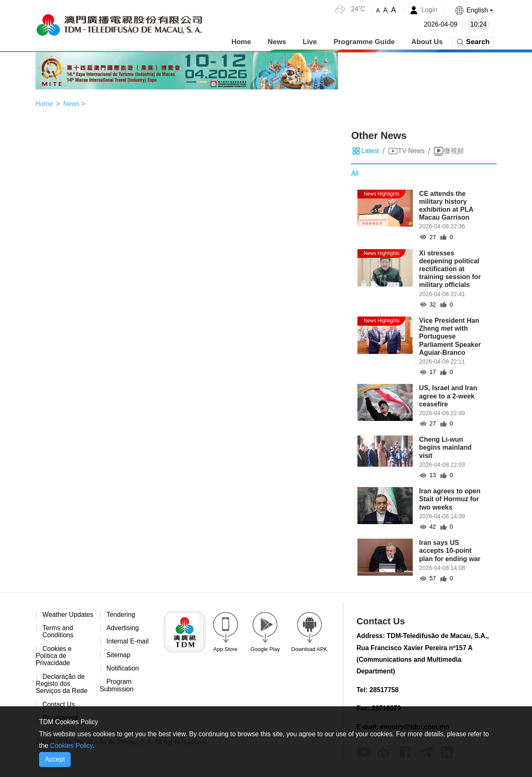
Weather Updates (52, 618)
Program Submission (117, 686)
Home (241, 41)
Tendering (121, 615)
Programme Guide (364, 41)
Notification (123, 669)
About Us (427, 41)
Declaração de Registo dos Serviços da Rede (62, 692)
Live (310, 41)
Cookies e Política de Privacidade (54, 664)
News (277, 41)
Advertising (123, 628)
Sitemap (119, 655)
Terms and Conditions (58, 640)
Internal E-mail (128, 642)
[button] (473, 10)
